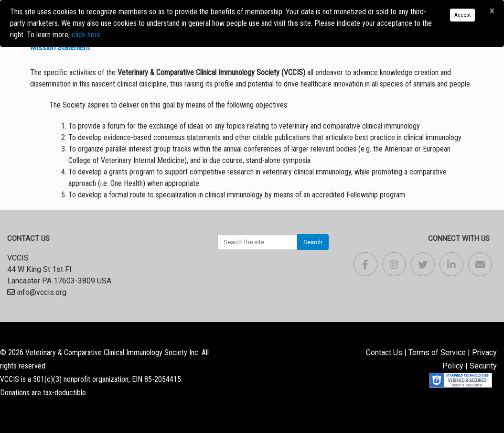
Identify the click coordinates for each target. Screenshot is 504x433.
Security (483, 366)
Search (313, 242)
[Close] (492, 11)
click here (86, 35)
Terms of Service (437, 352)
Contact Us (384, 352)
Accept (462, 15)
